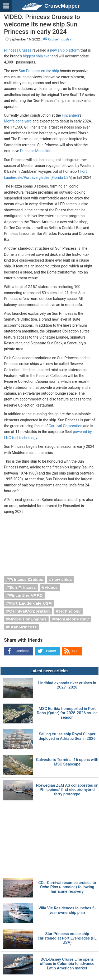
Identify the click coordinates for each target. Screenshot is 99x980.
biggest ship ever (37, 56)
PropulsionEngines (28, 619)
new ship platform (65, 50)
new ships (62, 580)
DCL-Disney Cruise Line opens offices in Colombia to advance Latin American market (67, 964)
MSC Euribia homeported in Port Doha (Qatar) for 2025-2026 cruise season (67, 713)
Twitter (51, 651)
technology (70, 611)
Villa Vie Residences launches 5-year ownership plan (67, 910)
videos (51, 587)
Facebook (22, 651)
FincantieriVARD (26, 595)
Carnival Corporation (66, 426)
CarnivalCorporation (30, 611)
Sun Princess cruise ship (39, 71)
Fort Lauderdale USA (30, 603)
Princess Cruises (18, 50)
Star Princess (23, 627)
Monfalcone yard (18, 121)
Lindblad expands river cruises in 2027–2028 (67, 685)
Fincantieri (70, 115)
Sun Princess (23, 587)
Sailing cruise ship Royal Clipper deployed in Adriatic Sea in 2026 (67, 736)
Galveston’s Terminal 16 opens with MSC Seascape (67, 762)
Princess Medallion (36, 151)
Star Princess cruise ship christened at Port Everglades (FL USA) (67, 938)
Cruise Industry (57, 39)
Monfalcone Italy (72, 619)
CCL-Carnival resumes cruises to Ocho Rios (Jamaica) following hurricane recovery (67, 887)
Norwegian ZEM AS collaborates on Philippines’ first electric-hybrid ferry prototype (67, 790)
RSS (75, 651)
